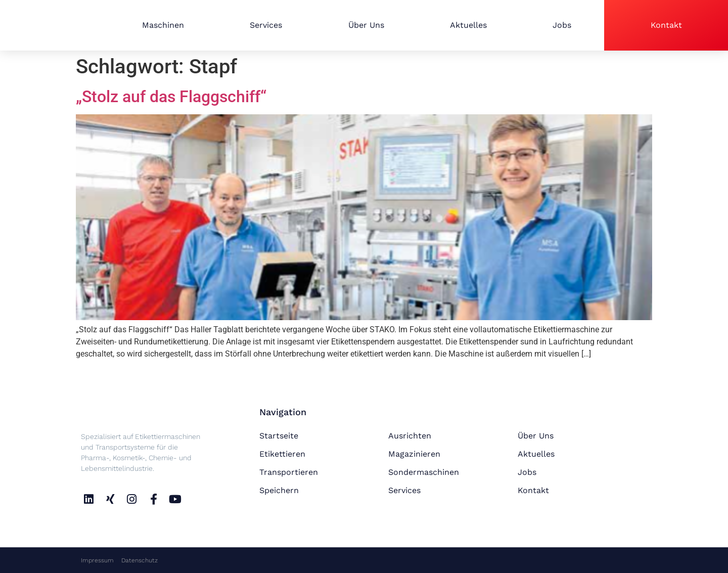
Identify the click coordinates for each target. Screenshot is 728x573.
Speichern (279, 490)
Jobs (562, 25)
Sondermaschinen (424, 472)
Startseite (279, 436)
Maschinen (163, 25)
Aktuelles (468, 25)
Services (266, 25)
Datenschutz (140, 560)
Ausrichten (410, 436)
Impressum (97, 560)
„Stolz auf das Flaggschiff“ (171, 97)
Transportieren (289, 472)
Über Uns (366, 25)
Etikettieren (282, 454)
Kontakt (666, 25)
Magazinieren (414, 454)
